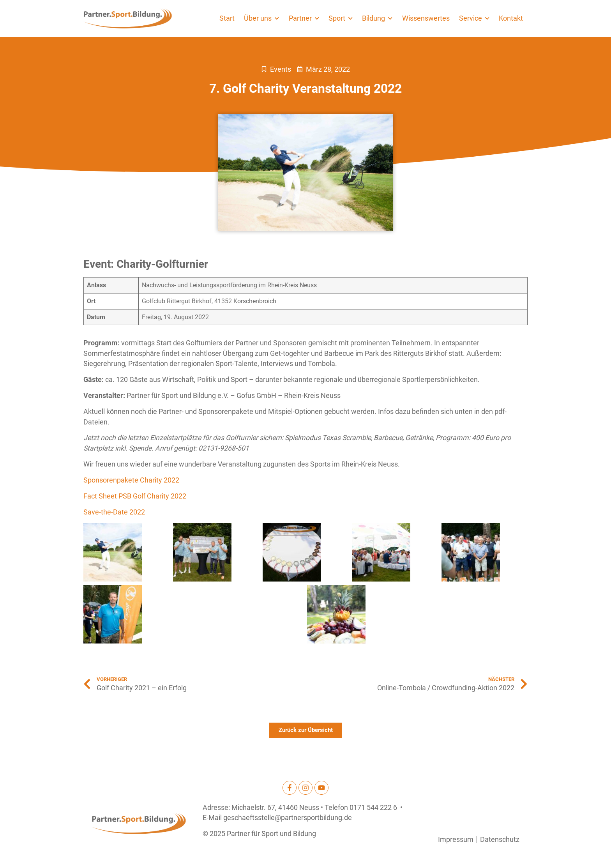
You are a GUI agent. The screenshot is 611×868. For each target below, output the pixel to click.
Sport (341, 18)
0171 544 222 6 (373, 808)
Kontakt (511, 18)
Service (474, 18)
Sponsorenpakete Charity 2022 (132, 480)
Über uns (261, 18)
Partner (304, 18)
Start (227, 18)
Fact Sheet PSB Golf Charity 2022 (136, 496)
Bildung (377, 18)
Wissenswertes (426, 18)
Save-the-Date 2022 (114, 512)
